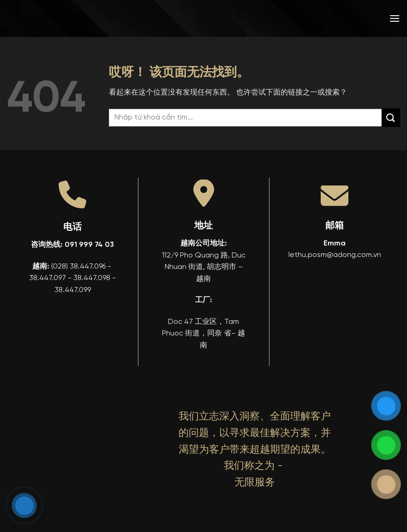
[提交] (391, 117)
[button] (395, 18)
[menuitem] (328, 18)
